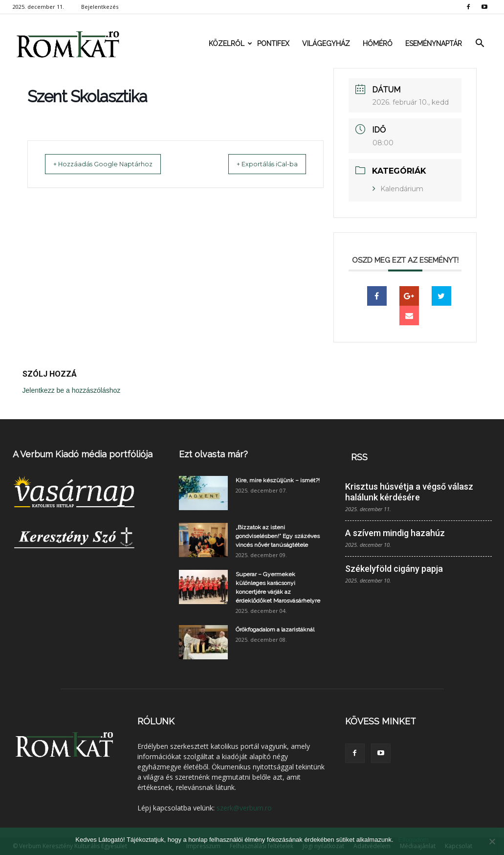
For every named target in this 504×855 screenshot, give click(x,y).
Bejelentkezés (100, 7)
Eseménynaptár (434, 44)
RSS (359, 457)
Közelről (230, 44)
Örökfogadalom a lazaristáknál (275, 630)
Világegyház (326, 44)
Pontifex (273, 44)
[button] (480, 44)
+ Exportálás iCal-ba (258, 164)
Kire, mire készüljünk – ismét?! (278, 480)
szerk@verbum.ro (244, 808)
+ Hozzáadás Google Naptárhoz (112, 164)
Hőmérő (378, 44)
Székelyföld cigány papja (394, 569)
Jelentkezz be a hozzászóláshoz (72, 390)
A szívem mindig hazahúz (395, 533)
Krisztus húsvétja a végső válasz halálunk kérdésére (409, 492)
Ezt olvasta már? (213, 454)
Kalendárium (402, 189)
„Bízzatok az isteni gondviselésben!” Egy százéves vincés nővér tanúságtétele (278, 536)
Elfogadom (414, 840)
